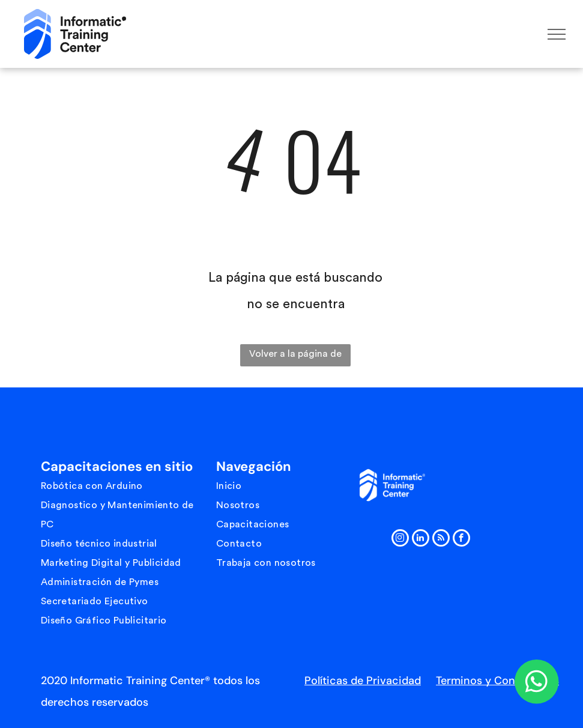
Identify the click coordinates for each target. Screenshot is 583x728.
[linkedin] (421, 539)
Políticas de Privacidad (363, 681)
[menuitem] (125, 486)
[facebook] (461, 539)
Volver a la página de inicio (295, 358)
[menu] (557, 34)
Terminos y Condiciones (497, 681)
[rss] (441, 539)
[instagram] (400, 539)
